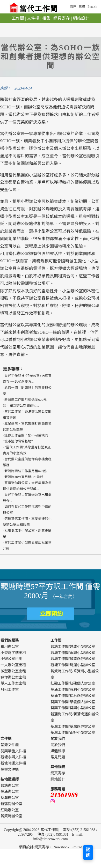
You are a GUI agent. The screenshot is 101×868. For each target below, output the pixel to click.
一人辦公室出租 (13, 665)
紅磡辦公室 (10, 810)
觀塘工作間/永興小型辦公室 (73, 653)
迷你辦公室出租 (13, 677)
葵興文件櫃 (10, 769)
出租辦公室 (60, 134)
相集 (46, 18)
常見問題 (58, 757)
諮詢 (88, 852)
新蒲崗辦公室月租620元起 (24, 477)
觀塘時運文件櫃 (13, 763)
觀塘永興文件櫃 (13, 757)
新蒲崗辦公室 (11, 804)
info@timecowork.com (51, 839)
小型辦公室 (73, 291)
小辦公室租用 (11, 659)
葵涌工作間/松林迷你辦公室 (73, 696)
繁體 (82, 6)
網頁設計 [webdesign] (26, 847)
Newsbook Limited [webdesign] (68, 847)
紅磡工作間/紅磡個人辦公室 (73, 683)
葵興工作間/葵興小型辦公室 (73, 708)
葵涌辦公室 (10, 791)
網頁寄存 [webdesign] (42, 847)
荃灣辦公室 (10, 798)
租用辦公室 (10, 647)
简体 (73, 6)
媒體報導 (58, 751)
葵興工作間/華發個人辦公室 (73, 702)
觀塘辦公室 (10, 785)
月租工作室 (10, 689)
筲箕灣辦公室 (11, 816)
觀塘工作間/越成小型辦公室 (73, 647)
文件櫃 (33, 18)
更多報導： (13, 369)
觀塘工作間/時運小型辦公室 (73, 665)
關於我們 (58, 745)
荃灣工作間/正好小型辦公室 (73, 732)
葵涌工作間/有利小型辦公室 (73, 689)
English (92, 6)
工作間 (18, 18)
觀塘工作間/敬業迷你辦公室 (73, 659)
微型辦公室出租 (13, 671)
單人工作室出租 (13, 683)
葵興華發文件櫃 (13, 751)
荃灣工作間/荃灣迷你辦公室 (73, 726)
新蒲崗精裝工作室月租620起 (25, 471)
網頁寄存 (62, 18)
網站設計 (81, 18)
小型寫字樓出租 (13, 653)
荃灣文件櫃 (10, 745)
